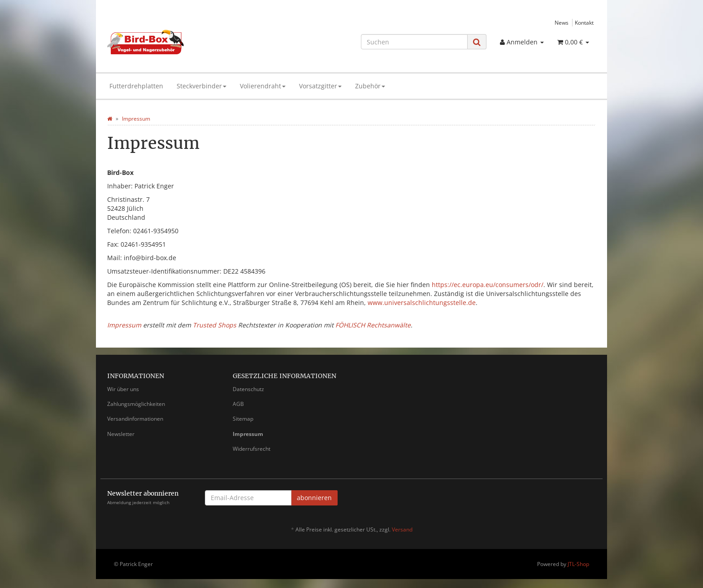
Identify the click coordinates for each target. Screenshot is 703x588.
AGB (238, 404)
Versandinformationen (135, 419)
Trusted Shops (215, 325)
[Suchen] (414, 42)
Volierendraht (263, 86)
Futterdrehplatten (136, 86)
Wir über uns (123, 389)
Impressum (124, 325)
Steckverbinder (202, 86)
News (562, 22)
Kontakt (584, 22)
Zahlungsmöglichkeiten (136, 404)
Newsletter (121, 434)
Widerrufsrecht (252, 449)
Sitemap (243, 419)
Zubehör (370, 86)
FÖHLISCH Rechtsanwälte (373, 325)
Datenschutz (248, 389)
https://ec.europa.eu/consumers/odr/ (488, 285)
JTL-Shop (578, 564)
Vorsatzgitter (320, 86)
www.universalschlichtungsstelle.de (422, 303)
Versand (402, 529)
